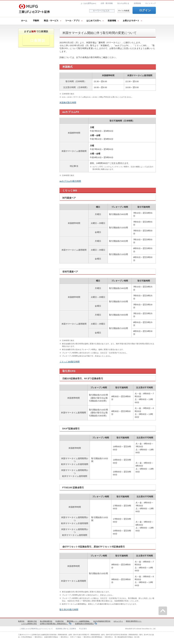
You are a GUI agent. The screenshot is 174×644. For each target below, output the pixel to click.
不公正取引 (83, 629)
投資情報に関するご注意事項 (66, 629)
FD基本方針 (60, 621)
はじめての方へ (94, 21)
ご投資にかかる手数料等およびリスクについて (36, 629)
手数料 (36, 21)
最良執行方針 (32, 621)
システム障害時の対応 (29, 624)
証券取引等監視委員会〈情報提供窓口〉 (56, 624)
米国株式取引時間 (68, 103)
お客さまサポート (131, 21)
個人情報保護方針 (46, 621)
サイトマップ (150, 3)
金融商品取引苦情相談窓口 (86, 624)
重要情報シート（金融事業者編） (79, 621)
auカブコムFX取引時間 (70, 181)
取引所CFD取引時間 (69, 610)
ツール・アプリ (73, 21)
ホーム (24, 21)
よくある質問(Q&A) (88, 3)
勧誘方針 (21, 621)
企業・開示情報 (107, 3)
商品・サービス (51, 21)
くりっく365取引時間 (69, 362)
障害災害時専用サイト (134, 621)
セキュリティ (118, 621)
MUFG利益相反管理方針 (102, 621)
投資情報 (112, 21)
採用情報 (137, 3)
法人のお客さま (123, 3)
